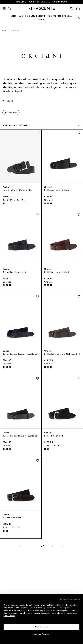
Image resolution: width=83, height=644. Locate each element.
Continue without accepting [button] (70, 599)
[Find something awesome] (11, 8)
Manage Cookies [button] (42, 634)
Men (4, 30)
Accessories (11, 112)
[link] (20, 546)
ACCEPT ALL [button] (42, 627)
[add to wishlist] (37, 133)
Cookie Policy (9, 616)
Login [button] (15, 16)
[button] (72, 8)
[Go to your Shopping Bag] (78, 8)
